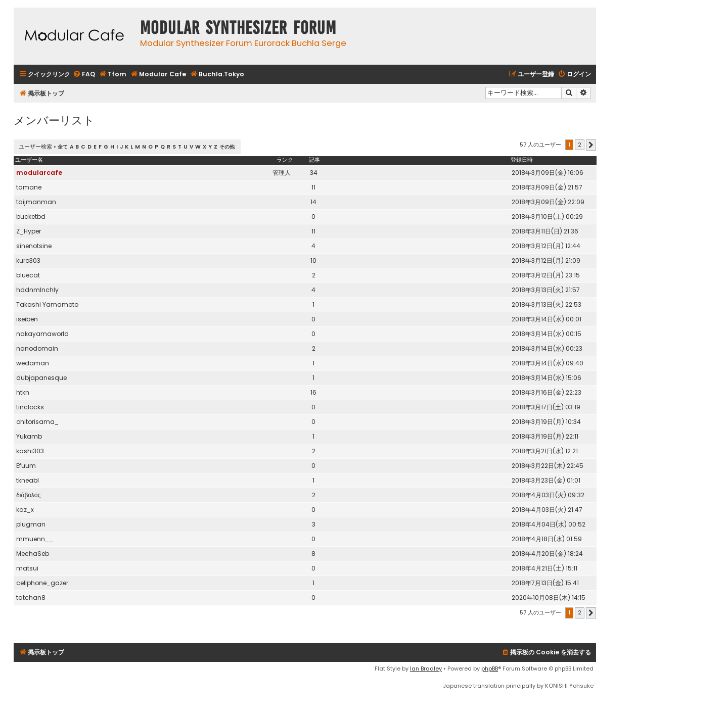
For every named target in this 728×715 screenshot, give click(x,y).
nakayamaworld (42, 334)
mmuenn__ (35, 539)
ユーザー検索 (35, 147)
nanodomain (37, 348)
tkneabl (28, 480)
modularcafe (39, 173)
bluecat (28, 275)
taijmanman (36, 202)
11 (313, 187)
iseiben (27, 319)
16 (313, 392)
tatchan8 (31, 598)
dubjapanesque (41, 378)
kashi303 (30, 451)
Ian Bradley (426, 669)
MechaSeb (33, 554)
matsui (27, 568)
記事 (314, 160)
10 (313, 260)
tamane (29, 187)
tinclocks (30, 407)
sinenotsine (34, 246)
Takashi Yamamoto (47, 304)
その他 (227, 147)
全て (63, 147)
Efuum (26, 466)
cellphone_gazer (42, 583)
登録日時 (522, 160)
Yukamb (29, 436)
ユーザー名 (29, 160)
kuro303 (28, 260)
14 (313, 202)
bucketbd (31, 217)
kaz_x (25, 510)
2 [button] (580, 145)
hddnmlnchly (37, 290)
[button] (591, 145)
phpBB (490, 669)
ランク (285, 160)
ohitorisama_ (37, 422)
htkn (23, 392)
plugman (31, 524)
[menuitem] (84, 75)
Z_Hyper (29, 231)
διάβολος (28, 495)
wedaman (33, 363)
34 (314, 173)
